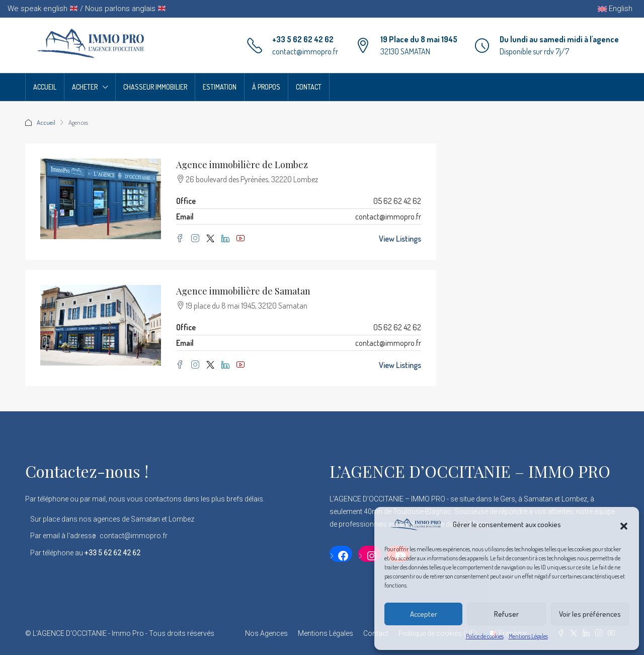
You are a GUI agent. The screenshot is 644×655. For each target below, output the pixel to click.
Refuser (506, 614)
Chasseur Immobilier (155, 87)
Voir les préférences (590, 614)
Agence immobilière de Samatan (243, 291)
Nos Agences (266, 633)
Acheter (85, 87)
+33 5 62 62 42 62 (303, 39)
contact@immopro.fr (305, 51)
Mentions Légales (528, 636)
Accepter (424, 614)
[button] (624, 525)
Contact (309, 87)
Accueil (45, 87)
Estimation (220, 87)
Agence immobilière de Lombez (242, 165)
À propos (266, 87)
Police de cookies (485, 636)
